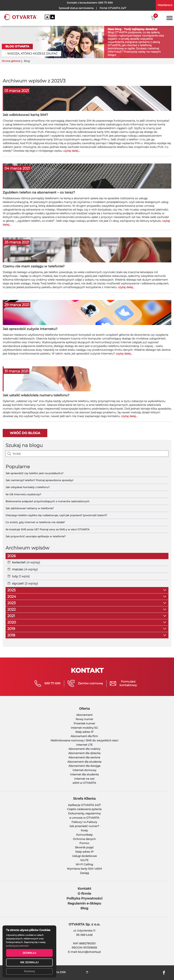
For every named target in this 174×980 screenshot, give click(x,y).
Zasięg (84, 873)
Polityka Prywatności (84, 898)
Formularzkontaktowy (128, 683)
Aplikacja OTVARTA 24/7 (84, 805)
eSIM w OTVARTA (84, 783)
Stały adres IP (84, 732)
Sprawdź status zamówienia (76, 8)
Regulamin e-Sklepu (84, 903)
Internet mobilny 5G (84, 728)
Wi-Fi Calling (84, 864)
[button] (153, 18)
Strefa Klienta (84, 799)
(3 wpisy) (25, 583)
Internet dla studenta (84, 774)
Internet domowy (84, 770)
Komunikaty (84, 835)
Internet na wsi (84, 779)
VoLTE (84, 860)
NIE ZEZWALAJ (29, 962)
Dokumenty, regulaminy (84, 813)
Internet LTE (84, 745)
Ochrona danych (84, 839)
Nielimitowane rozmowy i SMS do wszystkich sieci (84, 740)
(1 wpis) (21, 576)
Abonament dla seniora (84, 757)
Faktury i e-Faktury (84, 822)
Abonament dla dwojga (84, 766)
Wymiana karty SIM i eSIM (84, 869)
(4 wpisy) (26, 562)
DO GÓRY (87, 972)
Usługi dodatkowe (84, 856)
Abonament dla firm (84, 736)
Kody (84, 830)
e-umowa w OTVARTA (84, 818)
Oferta (84, 709)
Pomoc (84, 843)
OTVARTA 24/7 (113, 8)
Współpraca (165, 5)
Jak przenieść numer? (84, 826)
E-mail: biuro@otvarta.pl (84, 952)
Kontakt (84, 889)
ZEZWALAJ (29, 953)
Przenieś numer (84, 723)
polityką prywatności (17, 946)
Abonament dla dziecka (84, 753)
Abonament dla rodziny (84, 749)
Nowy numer (84, 719)
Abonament (84, 715)
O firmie (84, 894)
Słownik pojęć (84, 847)
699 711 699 (106, 3)
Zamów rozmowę (90, 683)
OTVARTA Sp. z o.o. (84, 924)
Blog (84, 908)
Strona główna (11, 61)
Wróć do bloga (25, 433)
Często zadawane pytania (84, 809)
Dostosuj (29, 971)
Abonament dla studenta (84, 762)
